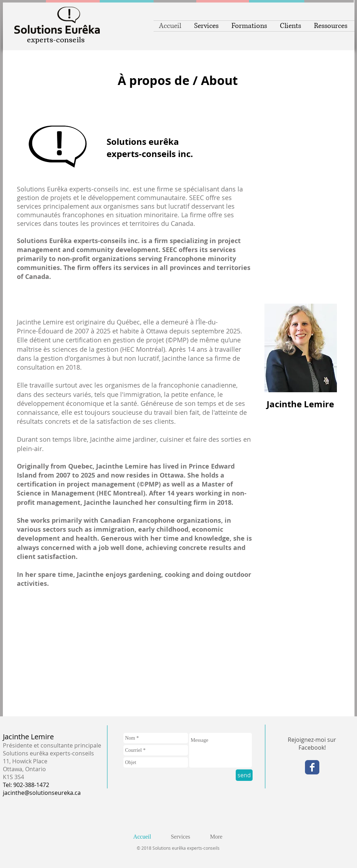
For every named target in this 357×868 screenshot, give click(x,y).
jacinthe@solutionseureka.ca (42, 793)
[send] (244, 775)
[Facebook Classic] (312, 767)
